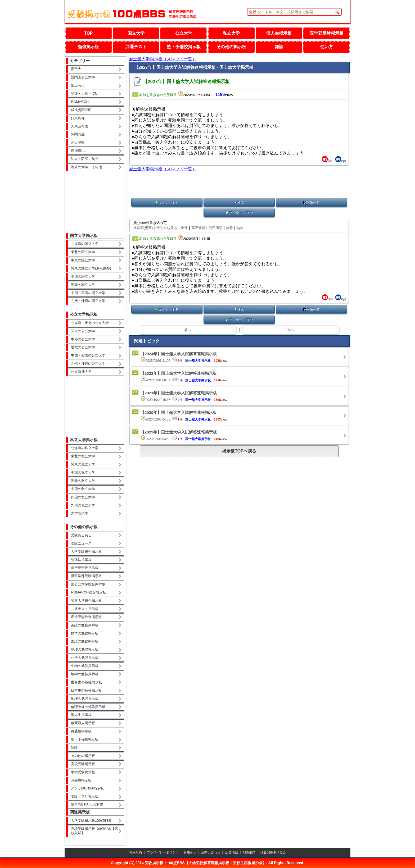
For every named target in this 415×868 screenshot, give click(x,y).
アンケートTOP (239, 213)
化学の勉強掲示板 (85, 658)
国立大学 (136, 33)
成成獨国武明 (81, 110)
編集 (240, 228)
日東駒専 (78, 118)
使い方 (327, 47)
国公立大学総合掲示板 (88, 584)
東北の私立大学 (83, 456)
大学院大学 (80, 513)
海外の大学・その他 (86, 167)
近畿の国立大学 (83, 285)
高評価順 (198, 228)
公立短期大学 (81, 372)
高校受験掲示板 (83, 764)
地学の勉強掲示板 (85, 674)
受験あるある (81, 535)
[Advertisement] (95, 198)
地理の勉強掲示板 (85, 699)
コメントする (167, 203)
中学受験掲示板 (83, 772)
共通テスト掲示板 (85, 609)
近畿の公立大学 (83, 347)
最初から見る (167, 228)
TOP (89, 33)
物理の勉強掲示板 (85, 649)
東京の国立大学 (83, 260)
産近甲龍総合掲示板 (86, 617)
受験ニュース (81, 543)
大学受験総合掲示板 (86, 552)
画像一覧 (312, 203)
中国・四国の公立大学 (88, 355)
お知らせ (190, 852)
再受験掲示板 (81, 731)
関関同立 (78, 134)
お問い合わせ (211, 852)
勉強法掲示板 (81, 560)
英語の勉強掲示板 (85, 625)
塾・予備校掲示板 (184, 47)
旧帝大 (76, 69)
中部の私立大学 (83, 472)
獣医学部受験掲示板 (86, 576)
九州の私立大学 (83, 505)
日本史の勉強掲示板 (86, 690)
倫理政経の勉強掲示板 (88, 707)
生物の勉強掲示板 (85, 666)
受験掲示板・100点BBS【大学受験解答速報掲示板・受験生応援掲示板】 (206, 863)
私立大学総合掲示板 (86, 600)
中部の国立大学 (83, 277)
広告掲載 (232, 852)
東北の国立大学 (83, 252)
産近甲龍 (78, 142)
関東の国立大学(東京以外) (91, 268)
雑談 (279, 47)
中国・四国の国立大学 (88, 293)
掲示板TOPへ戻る (239, 451)
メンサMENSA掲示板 (87, 788)
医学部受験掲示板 (327, 33)
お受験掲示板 (81, 780)
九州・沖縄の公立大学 (88, 364)
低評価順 (215, 228)
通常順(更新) (143, 228)
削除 (229, 228)
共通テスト (136, 47)
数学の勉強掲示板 (85, 633)
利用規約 (136, 852)
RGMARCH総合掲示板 (88, 592)
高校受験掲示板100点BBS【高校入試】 (94, 831)
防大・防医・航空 (85, 159)
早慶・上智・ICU (84, 93)
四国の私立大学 (83, 497)
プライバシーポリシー (163, 852)
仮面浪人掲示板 (83, 723)
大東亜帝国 (80, 126)
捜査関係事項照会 (273, 852)
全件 (184, 228)
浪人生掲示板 (279, 33)
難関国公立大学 (83, 77)
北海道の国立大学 (85, 244)
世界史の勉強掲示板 (86, 682)
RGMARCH (80, 102)
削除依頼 (249, 852)
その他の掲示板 (231, 47)
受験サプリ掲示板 (85, 796)
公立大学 (184, 33)
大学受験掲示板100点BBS (91, 821)
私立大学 (231, 33)
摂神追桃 (78, 151)
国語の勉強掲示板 (85, 641)
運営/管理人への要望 (87, 805)
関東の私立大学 (83, 464)
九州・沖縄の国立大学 (88, 301)
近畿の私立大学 (83, 481)
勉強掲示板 (88, 47)
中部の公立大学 (83, 339)
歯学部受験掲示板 (85, 568)
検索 (239, 203)
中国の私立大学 (83, 489)
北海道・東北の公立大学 (90, 323)
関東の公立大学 (83, 331)
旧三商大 (78, 85)
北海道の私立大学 (85, 448)
